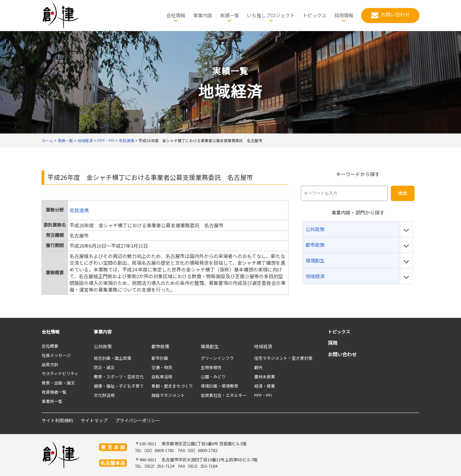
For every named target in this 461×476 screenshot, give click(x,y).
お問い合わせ (342, 354)
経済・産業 (265, 386)
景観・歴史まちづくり (172, 386)
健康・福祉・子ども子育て (119, 386)
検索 (403, 193)
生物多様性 (211, 367)
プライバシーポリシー (138, 420)
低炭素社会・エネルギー (224, 395)
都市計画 (160, 358)
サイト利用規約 (57, 420)
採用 (333, 343)
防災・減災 (104, 367)
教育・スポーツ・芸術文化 (119, 377)
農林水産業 (265, 377)
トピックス (339, 332)
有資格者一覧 (54, 392)
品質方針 (50, 364)
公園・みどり (213, 377)
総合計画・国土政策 (113, 358)
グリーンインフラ (217, 358)
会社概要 (50, 346)
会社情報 (51, 332)
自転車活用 (162, 377)
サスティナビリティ (60, 373)
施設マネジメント (168, 395)
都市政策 (160, 346)
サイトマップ (94, 420)
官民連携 (79, 210)
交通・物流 (162, 367)
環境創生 (210, 346)
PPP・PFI (263, 395)
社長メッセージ (56, 355)
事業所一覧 (52, 401)
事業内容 (103, 332)
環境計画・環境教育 (219, 386)
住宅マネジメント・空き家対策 (283, 358)
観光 (258, 367)
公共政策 (103, 346)
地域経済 (263, 346)
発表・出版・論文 (58, 383)
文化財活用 (104, 395)
